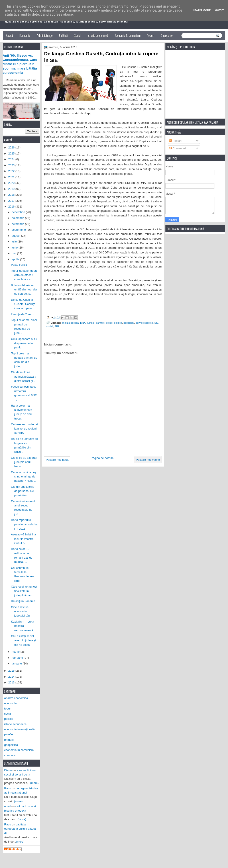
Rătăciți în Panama (23, 601)
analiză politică (70, 323)
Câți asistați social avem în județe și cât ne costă (23, 640)
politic (109, 323)
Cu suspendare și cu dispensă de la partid (24, 343)
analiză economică (16, 698)
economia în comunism (19, 750)
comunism (11, 755)
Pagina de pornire (102, 458)
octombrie (18, 224)
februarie (18, 658)
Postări (175, 141)
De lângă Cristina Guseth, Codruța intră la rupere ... (23, 304)
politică (118, 323)
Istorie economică (98, 35)
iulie (14, 242)
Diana (8, 770)
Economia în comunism (127, 35)
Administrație (45, 35)
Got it (220, 10)
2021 (12, 177)
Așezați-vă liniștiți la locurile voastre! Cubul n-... (23, 539)
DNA (83, 323)
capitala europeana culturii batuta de (20, 829)
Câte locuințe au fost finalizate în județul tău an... (24, 591)
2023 (12, 165)
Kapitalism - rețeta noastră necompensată (22, 626)
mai (14, 253)
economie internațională (19, 729)
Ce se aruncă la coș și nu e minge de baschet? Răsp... (24, 477)
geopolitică (11, 745)
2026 (12, 147)
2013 (12, 682)
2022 (12, 171)
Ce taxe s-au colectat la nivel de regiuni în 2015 (24, 429)
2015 (12, 671)
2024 (12, 159)
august (16, 236)
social (50, 326)
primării (9, 740)
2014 (12, 677)
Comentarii (178, 148)
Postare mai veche (148, 460)
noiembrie (18, 218)
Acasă (9, 35)
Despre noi (167, 35)
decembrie (19, 212)
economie (10, 703)
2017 (12, 201)
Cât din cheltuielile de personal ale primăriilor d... (22, 491)
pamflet (100, 323)
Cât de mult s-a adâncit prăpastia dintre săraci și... (23, 376)
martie (16, 652)
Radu (8, 788)
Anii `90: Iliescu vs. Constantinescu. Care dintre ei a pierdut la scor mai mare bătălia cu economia (20, 64)
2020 (12, 183)
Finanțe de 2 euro (22, 314)
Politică (63, 35)
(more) (35, 783)
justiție (91, 323)
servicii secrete (144, 323)
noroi (7, 806)
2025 (12, 153)
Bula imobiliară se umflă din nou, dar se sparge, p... (24, 290)
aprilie (16, 259)
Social (78, 35)
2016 (12, 207)
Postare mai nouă (57, 460)
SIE (156, 323)
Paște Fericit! (19, 265)
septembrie (19, 230)
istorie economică (15, 724)
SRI (56, 326)
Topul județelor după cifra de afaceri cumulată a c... (24, 275)
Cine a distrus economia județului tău (20, 611)
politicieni (129, 323)
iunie (15, 248)
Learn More (202, 10)
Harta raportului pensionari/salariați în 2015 (24, 524)
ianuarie (17, 663)
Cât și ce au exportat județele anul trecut (24, 462)
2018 (12, 195)
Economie (25, 35)
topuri (8, 709)
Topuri (151, 35)
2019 (12, 189)
